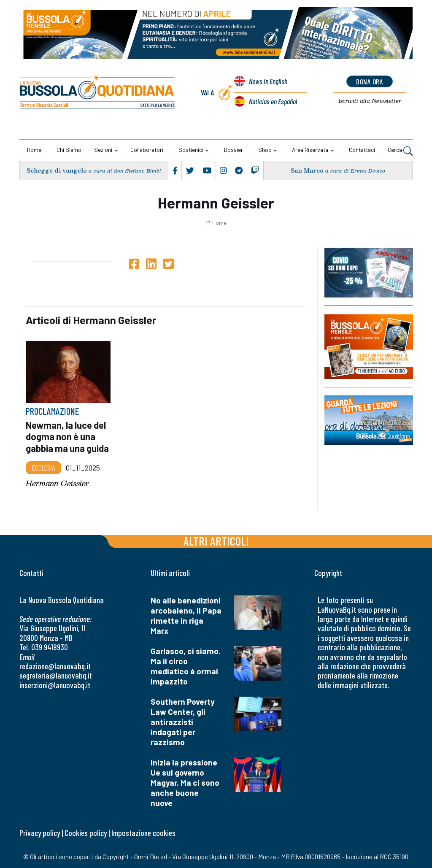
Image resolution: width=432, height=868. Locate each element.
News (268, 82)
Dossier (234, 150)
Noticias (273, 101)
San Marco (307, 170)
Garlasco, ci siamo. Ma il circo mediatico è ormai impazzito (186, 666)
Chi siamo (69, 150)
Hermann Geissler (57, 483)
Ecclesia (43, 468)
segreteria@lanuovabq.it (56, 675)
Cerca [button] (400, 151)
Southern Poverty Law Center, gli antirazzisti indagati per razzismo (183, 722)
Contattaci (362, 150)
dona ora (370, 81)
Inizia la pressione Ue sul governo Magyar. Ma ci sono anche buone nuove (185, 783)
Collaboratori (147, 150)
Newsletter (370, 101)
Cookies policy (86, 833)
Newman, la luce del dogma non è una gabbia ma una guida (67, 437)
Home (34, 150)
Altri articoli (216, 541)
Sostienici (191, 150)
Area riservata (310, 150)
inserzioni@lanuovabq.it (55, 685)
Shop (265, 150)
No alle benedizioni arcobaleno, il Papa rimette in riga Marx (186, 615)
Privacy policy (40, 833)
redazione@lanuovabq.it (55, 666)
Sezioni (103, 150)
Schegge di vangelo (57, 170)
